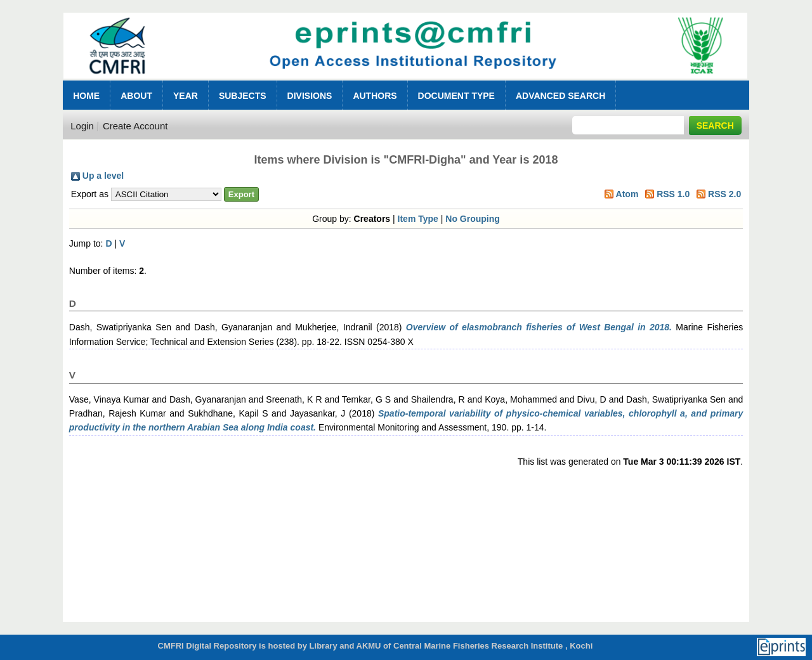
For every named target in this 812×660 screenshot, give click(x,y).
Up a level (103, 176)
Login (82, 126)
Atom (627, 194)
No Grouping (473, 219)
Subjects (243, 96)
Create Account (135, 126)
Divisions (310, 96)
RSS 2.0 (724, 194)
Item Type (418, 219)
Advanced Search (560, 96)
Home (86, 96)
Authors (375, 96)
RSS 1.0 (673, 194)
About (136, 96)
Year (186, 96)
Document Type (456, 96)
